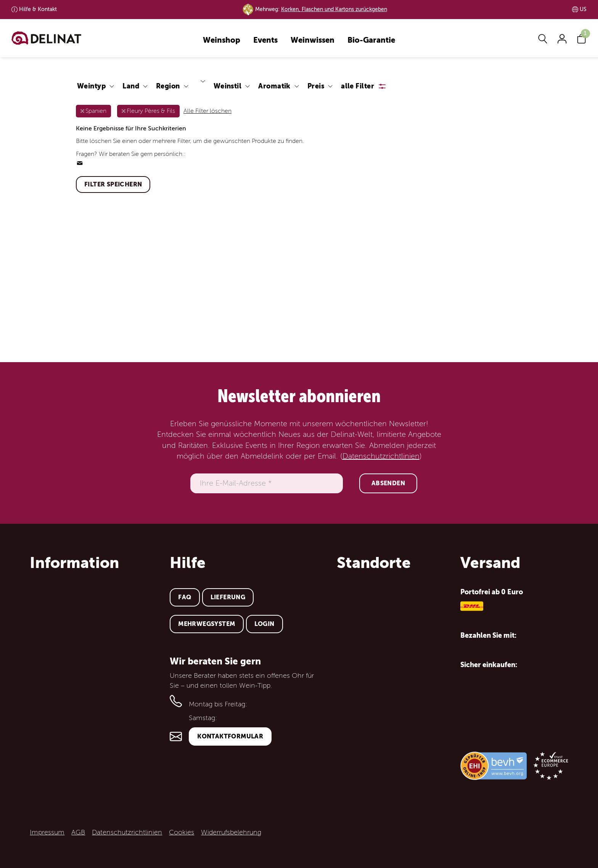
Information (74, 563)
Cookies (182, 832)
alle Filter (358, 86)
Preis (316, 86)
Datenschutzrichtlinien (381, 456)
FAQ (185, 597)
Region (168, 86)
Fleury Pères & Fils (151, 111)
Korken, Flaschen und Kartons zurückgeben (334, 9)
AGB (78, 832)
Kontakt (38, 9)
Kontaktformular (230, 736)
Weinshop (222, 41)
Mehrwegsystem (207, 624)
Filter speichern (113, 184)
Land (131, 86)
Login (264, 624)
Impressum (47, 832)
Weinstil (228, 86)
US (583, 9)
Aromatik (274, 86)
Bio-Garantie (371, 41)
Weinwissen (313, 41)
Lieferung (228, 597)
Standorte (374, 563)
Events (265, 41)
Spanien (96, 111)
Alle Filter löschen (207, 111)
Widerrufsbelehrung (231, 832)
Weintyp (91, 86)
